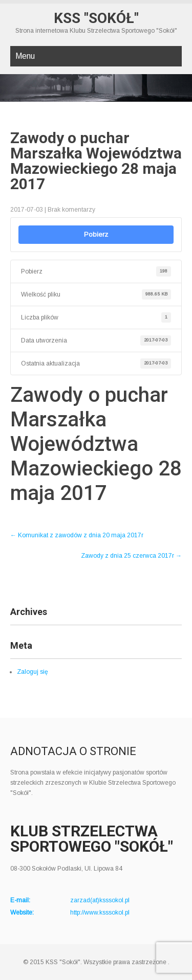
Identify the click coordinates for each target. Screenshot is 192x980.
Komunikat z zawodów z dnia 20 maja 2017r (77, 535)
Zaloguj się (33, 672)
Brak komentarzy (71, 210)
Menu (25, 56)
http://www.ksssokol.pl (100, 913)
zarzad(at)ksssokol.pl (100, 900)
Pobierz (96, 234)
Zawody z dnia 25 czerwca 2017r (131, 556)
